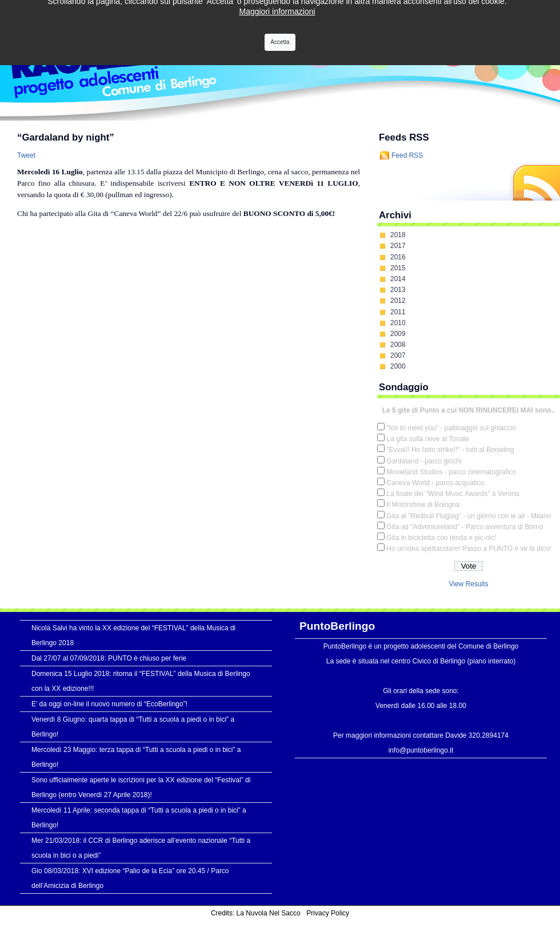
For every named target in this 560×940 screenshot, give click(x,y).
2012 (398, 301)
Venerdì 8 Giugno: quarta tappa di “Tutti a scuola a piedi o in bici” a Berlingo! (133, 727)
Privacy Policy (328, 913)
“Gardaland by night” (66, 137)
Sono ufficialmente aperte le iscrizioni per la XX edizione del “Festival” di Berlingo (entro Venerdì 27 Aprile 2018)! (141, 787)
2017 (398, 246)
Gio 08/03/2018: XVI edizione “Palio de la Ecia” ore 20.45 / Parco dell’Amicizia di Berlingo (130, 878)
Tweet (26, 155)
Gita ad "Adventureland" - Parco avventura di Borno (465, 527)
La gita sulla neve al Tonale (428, 439)
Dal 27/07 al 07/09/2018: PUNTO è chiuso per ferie (109, 658)
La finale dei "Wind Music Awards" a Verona (453, 494)
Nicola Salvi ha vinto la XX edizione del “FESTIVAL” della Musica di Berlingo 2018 (133, 635)
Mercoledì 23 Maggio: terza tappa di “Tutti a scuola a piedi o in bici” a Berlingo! (136, 757)
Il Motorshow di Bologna (423, 505)
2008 (398, 345)
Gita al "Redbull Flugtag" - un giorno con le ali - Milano (469, 516)
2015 (398, 268)
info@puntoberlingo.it (421, 750)
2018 (398, 235)
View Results (468, 584)
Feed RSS (407, 155)
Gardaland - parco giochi (424, 461)
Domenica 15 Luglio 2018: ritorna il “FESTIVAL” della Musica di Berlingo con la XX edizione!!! (141, 681)
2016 (398, 257)
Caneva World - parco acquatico (435, 483)
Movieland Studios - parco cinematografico (451, 472)
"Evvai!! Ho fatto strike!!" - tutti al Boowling (450, 450)
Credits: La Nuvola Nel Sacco (256, 913)
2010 (398, 323)
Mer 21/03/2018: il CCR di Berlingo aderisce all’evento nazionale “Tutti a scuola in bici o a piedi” (141, 848)
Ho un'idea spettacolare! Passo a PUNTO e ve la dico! (469, 549)
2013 (398, 290)
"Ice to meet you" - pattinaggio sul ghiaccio (451, 428)
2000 (398, 366)
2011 (398, 312)
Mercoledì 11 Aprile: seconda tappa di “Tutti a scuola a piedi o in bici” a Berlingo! (139, 818)
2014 (398, 279)
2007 (398, 355)
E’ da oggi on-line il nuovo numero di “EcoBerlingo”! (109, 704)
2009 (398, 334)
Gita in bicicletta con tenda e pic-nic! (441, 538)
